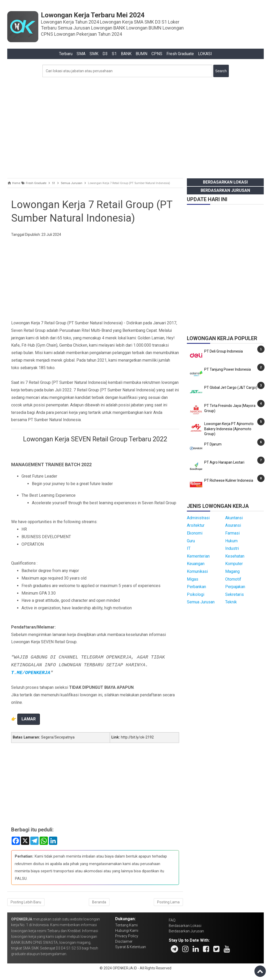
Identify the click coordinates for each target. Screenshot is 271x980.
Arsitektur (196, 525)
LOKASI (205, 54)
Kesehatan (235, 556)
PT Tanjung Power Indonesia (228, 369)
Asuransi (233, 525)
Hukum (231, 541)
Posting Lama (168, 902)
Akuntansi (234, 518)
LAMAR (29, 719)
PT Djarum (213, 444)
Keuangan (196, 564)
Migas (193, 579)
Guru (191, 541)
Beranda (99, 902)
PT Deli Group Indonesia (224, 351)
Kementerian (198, 556)
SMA (81, 54)
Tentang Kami (126, 925)
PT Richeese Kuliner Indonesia (229, 480)
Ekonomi (195, 533)
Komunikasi (197, 571)
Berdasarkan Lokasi (225, 182)
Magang (232, 571)
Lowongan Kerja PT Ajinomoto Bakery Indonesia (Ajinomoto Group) (229, 429)
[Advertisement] (135, 126)
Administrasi (198, 518)
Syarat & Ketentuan (131, 947)
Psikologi (196, 594)
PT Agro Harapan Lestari (224, 462)
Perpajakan (235, 587)
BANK (126, 54)
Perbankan (196, 587)
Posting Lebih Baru (26, 902)
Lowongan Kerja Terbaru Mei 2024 (93, 15)
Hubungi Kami (127, 931)
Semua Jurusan (201, 602)
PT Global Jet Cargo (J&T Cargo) (231, 387)
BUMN (141, 54)
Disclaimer (124, 941)
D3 (105, 54)
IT (189, 548)
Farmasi (232, 533)
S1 (114, 54)
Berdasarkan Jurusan (225, 190)
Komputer (234, 564)
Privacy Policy (127, 936)
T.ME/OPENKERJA (31, 673)
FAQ (172, 920)
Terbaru (66, 54)
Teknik (231, 602)
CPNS (157, 54)
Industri (232, 548)
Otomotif (233, 579)
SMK (94, 54)
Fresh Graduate (180, 54)
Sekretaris (235, 594)
